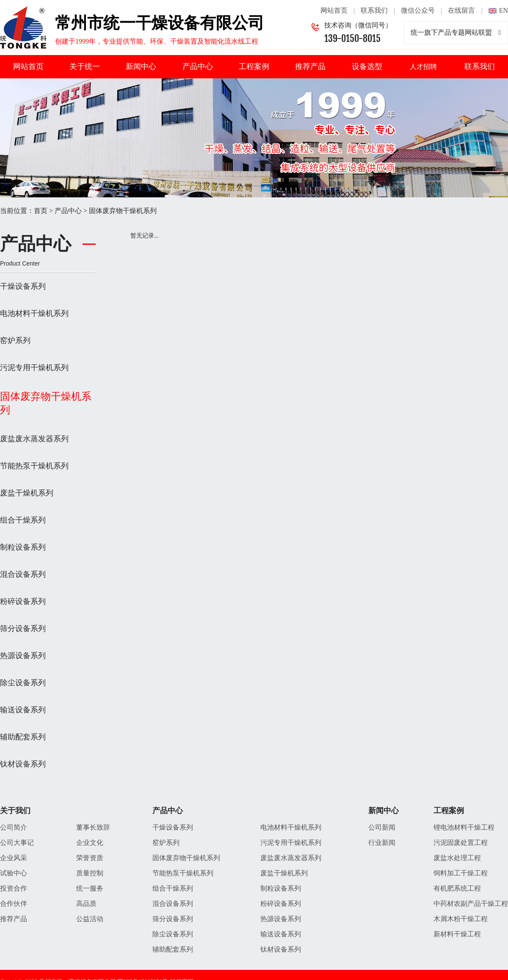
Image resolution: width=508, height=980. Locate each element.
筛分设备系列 (23, 628)
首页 (41, 211)
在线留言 (461, 10)
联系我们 (374, 10)
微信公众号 (418, 10)
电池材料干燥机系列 (34, 313)
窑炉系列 (15, 341)
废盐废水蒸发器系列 (34, 439)
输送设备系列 (23, 710)
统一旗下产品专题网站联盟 (456, 33)
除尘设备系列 (23, 683)
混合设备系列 (23, 574)
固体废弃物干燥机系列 (123, 211)
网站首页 (334, 10)
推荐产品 (310, 66)
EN (504, 10)
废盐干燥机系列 (27, 493)
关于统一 (85, 66)
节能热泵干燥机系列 (34, 466)
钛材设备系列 (23, 764)
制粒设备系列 (23, 547)
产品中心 (198, 66)
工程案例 (254, 66)
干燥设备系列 (23, 286)
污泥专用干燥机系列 (34, 368)
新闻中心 (141, 66)
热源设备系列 (23, 656)
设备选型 (367, 66)
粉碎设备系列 (23, 601)
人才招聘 (423, 67)
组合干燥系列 (23, 520)
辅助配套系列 (23, 737)
